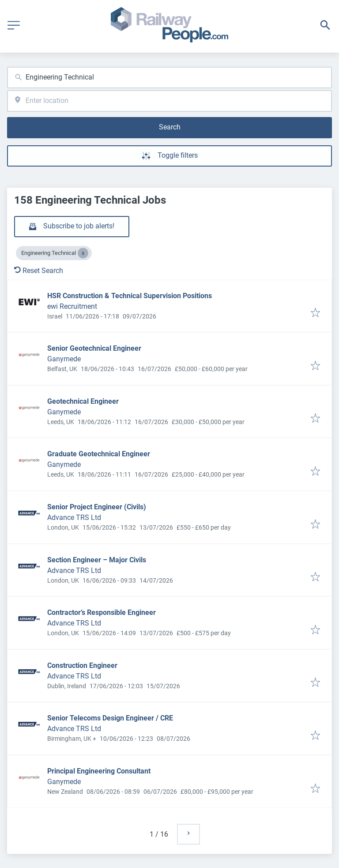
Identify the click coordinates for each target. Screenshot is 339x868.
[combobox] (169, 78)
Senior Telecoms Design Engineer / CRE (110, 718)
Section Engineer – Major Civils (97, 560)
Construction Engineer (82, 665)
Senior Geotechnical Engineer (94, 348)
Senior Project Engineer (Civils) (97, 507)
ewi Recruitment (72, 306)
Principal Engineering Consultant (99, 771)
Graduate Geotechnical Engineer (99, 454)
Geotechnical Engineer (83, 401)
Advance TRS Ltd (74, 517)
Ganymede (64, 359)
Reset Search (39, 271)
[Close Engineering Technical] (83, 253)
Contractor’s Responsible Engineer (102, 612)
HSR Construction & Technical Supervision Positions (130, 296)
